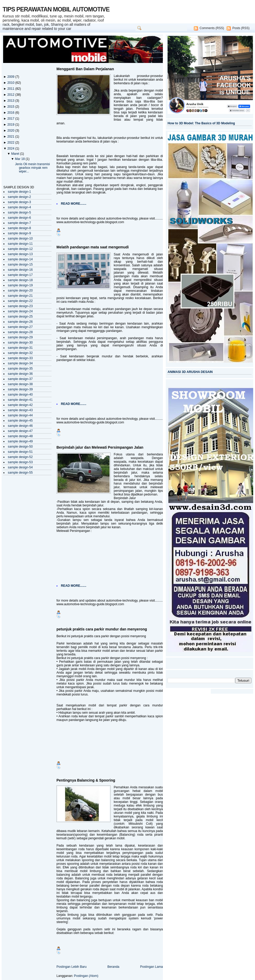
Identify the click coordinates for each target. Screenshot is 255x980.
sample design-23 (20, 306)
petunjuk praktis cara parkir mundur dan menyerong (102, 629)
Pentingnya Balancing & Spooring (86, 780)
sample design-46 (20, 426)
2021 (11, 137)
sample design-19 (20, 285)
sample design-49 (20, 441)
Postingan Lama (151, 967)
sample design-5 (19, 212)
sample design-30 (20, 343)
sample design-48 (20, 436)
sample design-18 (20, 280)
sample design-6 (19, 218)
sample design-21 (20, 296)
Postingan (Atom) (86, 976)
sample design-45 (20, 421)
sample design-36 (20, 374)
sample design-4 (19, 207)
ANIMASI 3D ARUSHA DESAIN (190, 372)
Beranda (113, 967)
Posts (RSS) (241, 28)
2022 (11, 143)
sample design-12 (20, 249)
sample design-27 (20, 327)
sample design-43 (20, 410)
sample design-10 (20, 238)
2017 (11, 119)
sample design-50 (20, 447)
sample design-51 (20, 452)
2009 (11, 77)
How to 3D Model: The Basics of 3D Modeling (201, 123)
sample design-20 (20, 291)
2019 (11, 125)
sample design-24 (20, 311)
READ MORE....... (74, 204)
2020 (11, 131)
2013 (11, 101)
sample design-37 (20, 379)
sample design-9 (19, 233)
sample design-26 (20, 322)
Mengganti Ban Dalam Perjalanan (85, 69)
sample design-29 (20, 337)
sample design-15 (20, 265)
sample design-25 (20, 317)
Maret (16, 154)
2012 (11, 95)
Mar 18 (20, 159)
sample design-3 (19, 202)
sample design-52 (20, 457)
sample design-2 (19, 197)
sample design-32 (20, 353)
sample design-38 (20, 384)
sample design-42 (20, 405)
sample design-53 (20, 462)
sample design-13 (20, 254)
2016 (11, 113)
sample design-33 (20, 358)
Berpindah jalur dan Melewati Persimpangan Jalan (100, 447)
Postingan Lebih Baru (72, 967)
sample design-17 (20, 275)
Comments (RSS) (212, 28)
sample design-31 (20, 348)
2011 (11, 89)
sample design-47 (20, 431)
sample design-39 (20, 389)
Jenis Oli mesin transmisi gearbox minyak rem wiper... (33, 168)
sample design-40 (20, 395)
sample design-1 (19, 192)
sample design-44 (20, 415)
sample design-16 (20, 270)
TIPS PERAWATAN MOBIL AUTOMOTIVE (56, 9)
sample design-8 (19, 228)
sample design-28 (20, 332)
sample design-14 (20, 259)
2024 (11, 149)
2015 (11, 107)
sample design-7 (19, 223)
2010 (11, 83)
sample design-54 (20, 467)
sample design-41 (20, 400)
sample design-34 (20, 363)
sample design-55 (20, 473)
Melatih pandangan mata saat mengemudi (93, 247)
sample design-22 (20, 301)
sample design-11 (20, 244)
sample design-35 (20, 369)
